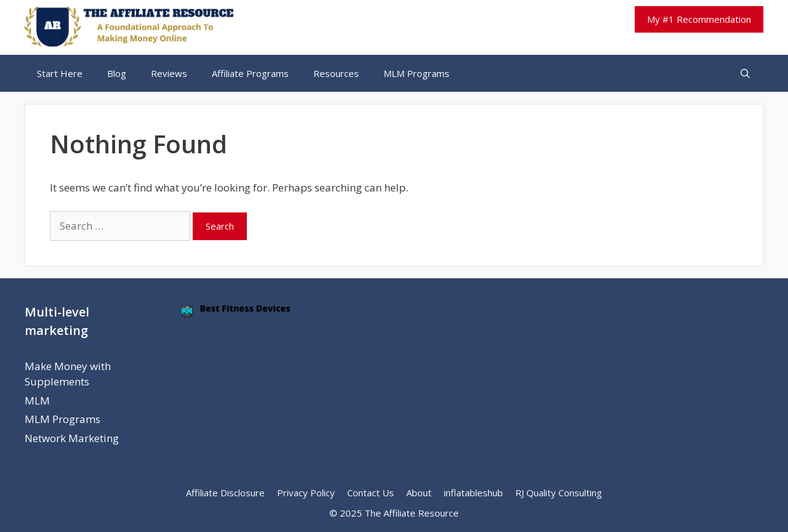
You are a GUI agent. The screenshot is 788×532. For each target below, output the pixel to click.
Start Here (60, 73)
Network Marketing (72, 438)
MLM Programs (416, 73)
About (419, 493)
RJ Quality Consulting (559, 493)
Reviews (169, 73)
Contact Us (371, 493)
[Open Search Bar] (745, 73)
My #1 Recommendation (699, 19)
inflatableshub (473, 493)
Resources (336, 73)
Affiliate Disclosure (225, 493)
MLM (37, 401)
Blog (117, 73)
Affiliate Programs (250, 73)
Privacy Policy (306, 493)
